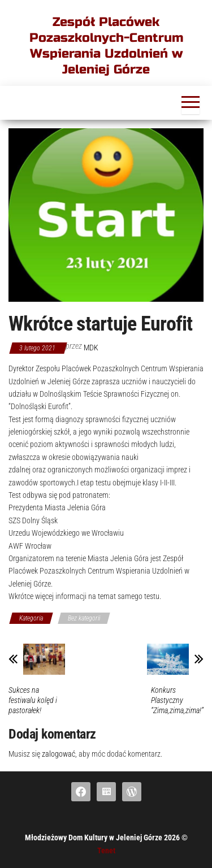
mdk (91, 348)
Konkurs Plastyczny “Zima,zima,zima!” (177, 700)
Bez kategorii (84, 618)
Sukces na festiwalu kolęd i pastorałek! (33, 700)
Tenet (106, 850)
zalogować (59, 754)
